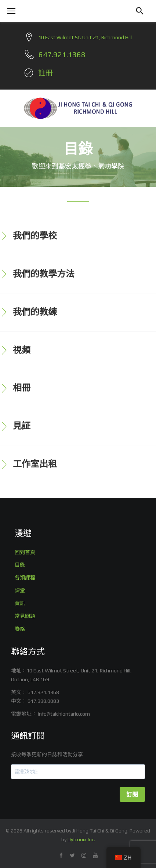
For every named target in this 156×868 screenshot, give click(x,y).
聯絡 (20, 629)
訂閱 (132, 795)
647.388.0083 (43, 701)
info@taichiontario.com (64, 714)
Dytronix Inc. (81, 839)
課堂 (20, 590)
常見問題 (25, 616)
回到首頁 (25, 552)
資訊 (20, 603)
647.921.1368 (43, 692)
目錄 (20, 565)
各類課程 (25, 578)
